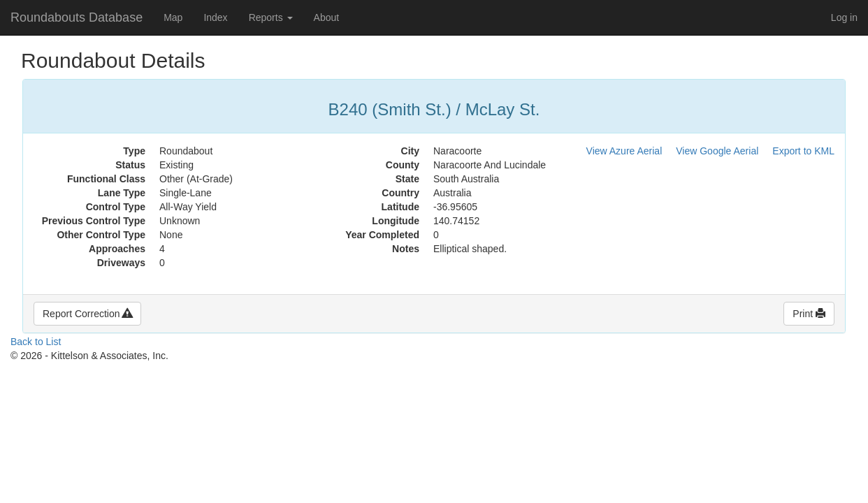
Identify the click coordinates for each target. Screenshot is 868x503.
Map (173, 17)
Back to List (36, 342)
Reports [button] (271, 17)
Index (215, 17)
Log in (844, 17)
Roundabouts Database (77, 17)
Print (809, 314)
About (327, 17)
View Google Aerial (717, 151)
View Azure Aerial (624, 151)
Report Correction (87, 314)
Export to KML (803, 151)
